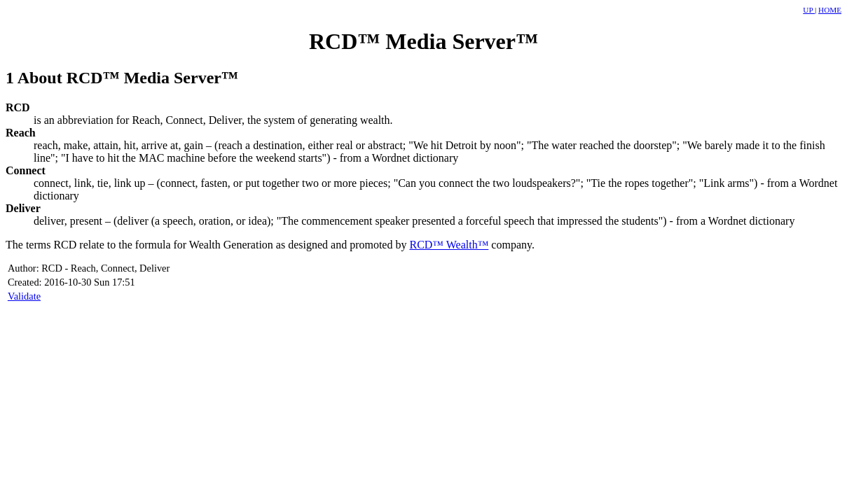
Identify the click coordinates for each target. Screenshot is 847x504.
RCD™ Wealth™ (449, 245)
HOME (830, 10)
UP (809, 10)
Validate (24, 296)
